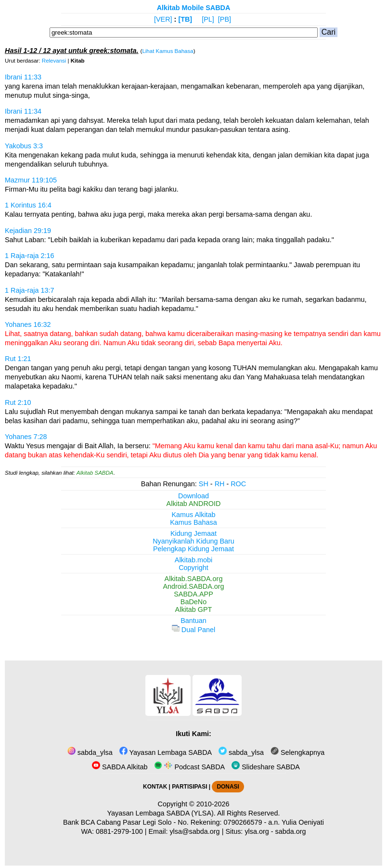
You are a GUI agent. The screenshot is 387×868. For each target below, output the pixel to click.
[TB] (185, 19)
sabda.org (291, 831)
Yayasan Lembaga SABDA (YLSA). (161, 813)
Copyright (193, 568)
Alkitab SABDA (95, 473)
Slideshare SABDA (266, 767)
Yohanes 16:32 (28, 324)
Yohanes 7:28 (26, 437)
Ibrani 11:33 (23, 77)
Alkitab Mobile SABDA (194, 8)
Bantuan (193, 621)
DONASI (228, 787)
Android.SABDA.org (193, 586)
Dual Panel (193, 630)
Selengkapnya (297, 752)
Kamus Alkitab (193, 515)
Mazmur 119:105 (31, 180)
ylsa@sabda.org (194, 831)
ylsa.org (257, 831)
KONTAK (155, 787)
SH (204, 484)
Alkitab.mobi (193, 560)
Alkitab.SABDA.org (194, 579)
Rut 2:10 (18, 402)
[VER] (163, 19)
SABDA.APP (193, 594)
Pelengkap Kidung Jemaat (193, 549)
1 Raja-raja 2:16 (29, 256)
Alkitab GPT (194, 609)
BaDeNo (193, 602)
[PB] (225, 19)
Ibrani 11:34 (23, 111)
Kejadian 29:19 (28, 231)
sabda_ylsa (90, 752)
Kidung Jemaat (193, 533)
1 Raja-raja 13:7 (29, 290)
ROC (238, 484)
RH (220, 484)
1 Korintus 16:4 (28, 205)
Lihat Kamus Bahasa (168, 51)
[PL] (208, 19)
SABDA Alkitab (120, 767)
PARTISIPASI (189, 787)
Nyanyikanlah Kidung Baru (193, 541)
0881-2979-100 (119, 831)
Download (193, 496)
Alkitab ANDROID (194, 504)
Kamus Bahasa (193, 522)
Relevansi (54, 61)
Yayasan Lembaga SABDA (166, 752)
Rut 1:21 (18, 359)
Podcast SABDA (189, 767)
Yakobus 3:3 (24, 146)
